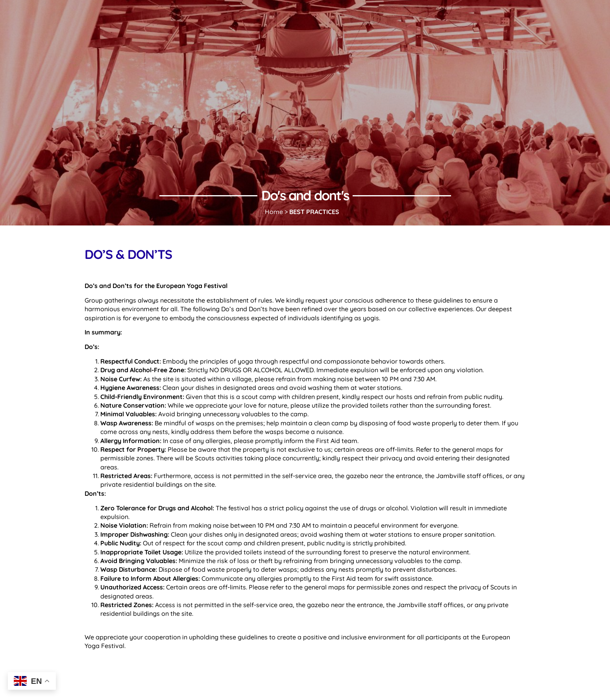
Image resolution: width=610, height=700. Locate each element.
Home (274, 212)
